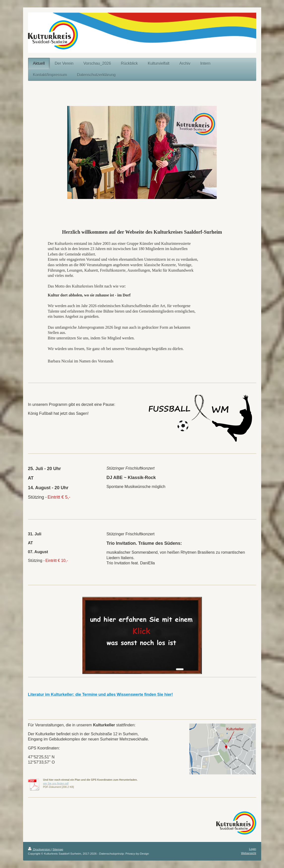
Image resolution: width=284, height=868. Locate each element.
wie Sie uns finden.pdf (56, 783)
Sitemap (58, 849)
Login (253, 849)
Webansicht (249, 853)
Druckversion (40, 849)
